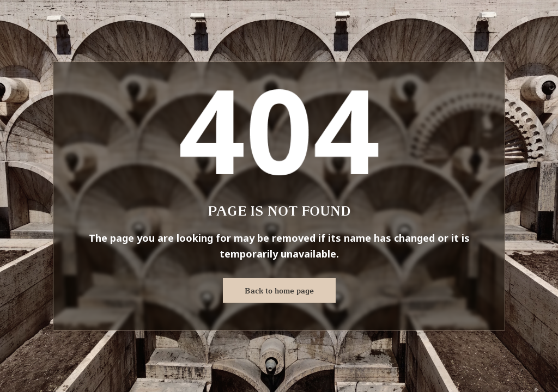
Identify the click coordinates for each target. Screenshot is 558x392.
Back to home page (279, 291)
